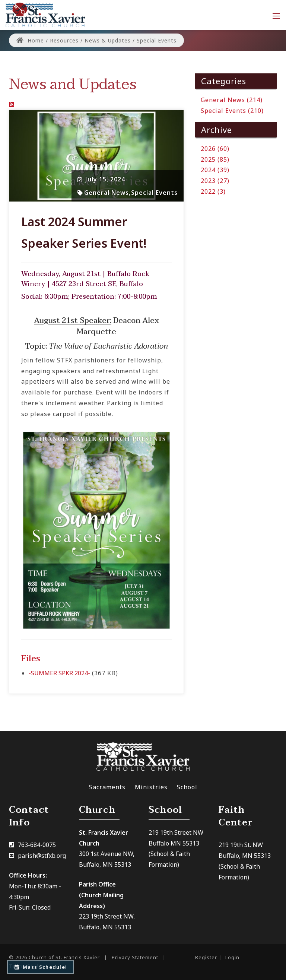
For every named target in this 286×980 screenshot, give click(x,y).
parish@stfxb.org (42, 856)
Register (206, 957)
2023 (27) (215, 181)
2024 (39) (215, 170)
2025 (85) (215, 159)
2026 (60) (215, 149)
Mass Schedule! (40, 967)
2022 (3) (213, 191)
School (187, 787)
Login (232, 957)
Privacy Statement (135, 957)
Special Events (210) (232, 111)
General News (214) (232, 100)
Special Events (154, 193)
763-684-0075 (37, 845)
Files (31, 658)
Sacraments (107, 787)
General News (107, 193)
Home (30, 40)
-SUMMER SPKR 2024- (59, 673)
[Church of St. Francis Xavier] (45, 14)
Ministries (151, 787)
